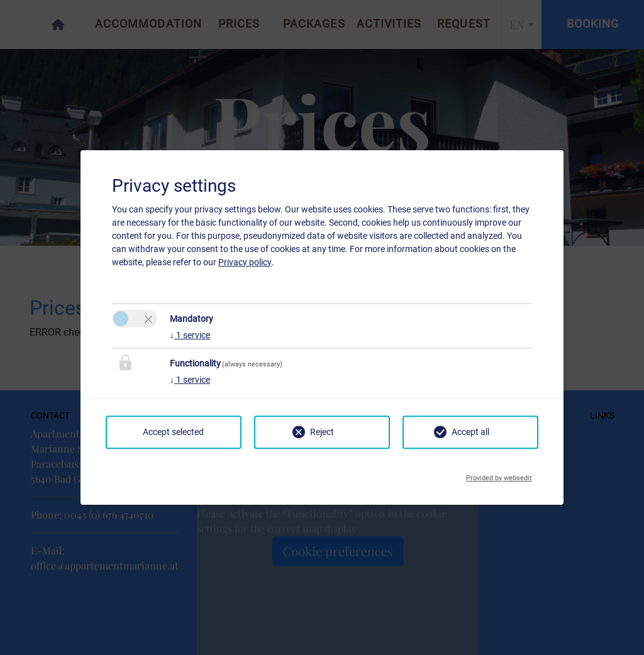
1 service (190, 335)
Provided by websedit (499, 475)
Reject (322, 432)
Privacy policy (245, 262)
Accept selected (173, 432)
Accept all (470, 432)
